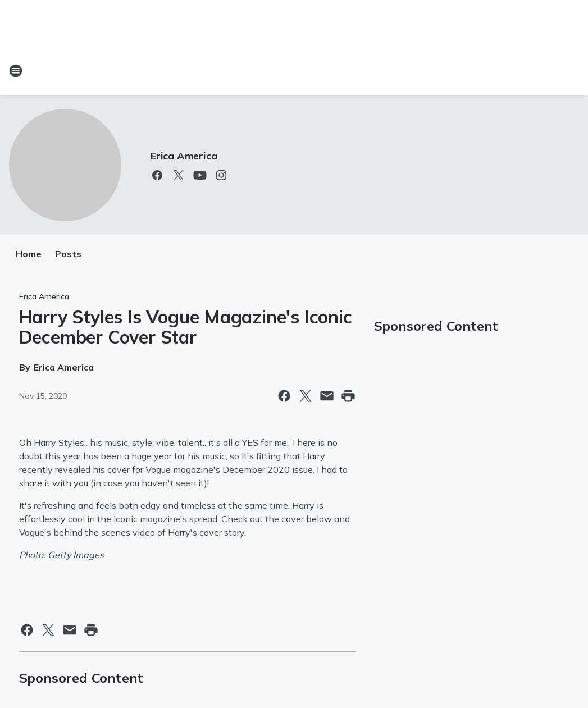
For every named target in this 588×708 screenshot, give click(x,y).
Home (29, 254)
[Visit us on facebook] (157, 175)
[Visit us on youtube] (200, 175)
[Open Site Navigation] (16, 71)
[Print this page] (348, 396)
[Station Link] (294, 71)
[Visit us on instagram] (221, 175)
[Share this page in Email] (327, 396)
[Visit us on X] (179, 175)
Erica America (184, 156)
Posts (68, 254)
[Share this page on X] (306, 396)
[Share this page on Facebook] (284, 396)
